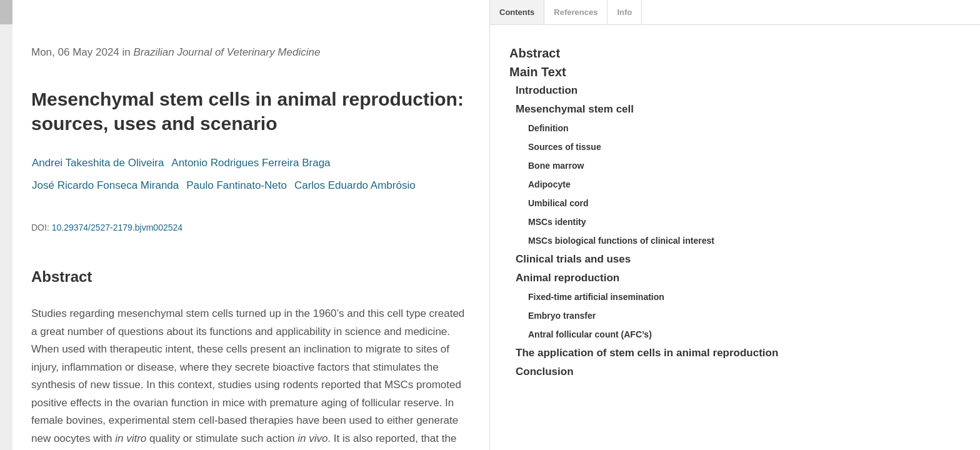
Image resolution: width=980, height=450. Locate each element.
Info (624, 12)
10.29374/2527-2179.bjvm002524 (117, 227)
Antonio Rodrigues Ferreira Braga (251, 163)
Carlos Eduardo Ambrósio (355, 185)
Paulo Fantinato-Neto (237, 185)
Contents (517, 12)
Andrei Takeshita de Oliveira (98, 163)
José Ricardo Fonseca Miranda (105, 185)
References (576, 12)
